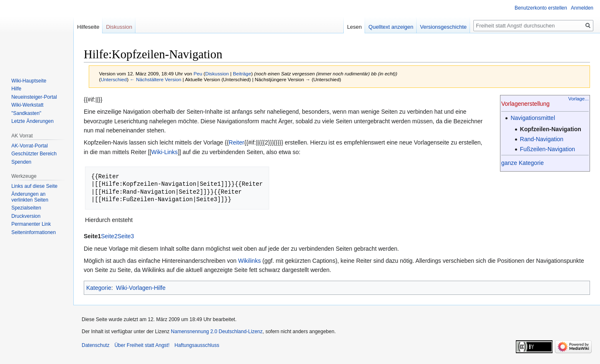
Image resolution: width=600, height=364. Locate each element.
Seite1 (92, 236)
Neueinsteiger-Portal (34, 97)
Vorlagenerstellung (525, 104)
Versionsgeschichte (443, 27)
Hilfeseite (88, 27)
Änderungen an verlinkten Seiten (30, 197)
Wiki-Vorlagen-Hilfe (141, 288)
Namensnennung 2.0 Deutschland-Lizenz (217, 332)
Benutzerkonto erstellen (541, 8)
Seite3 (126, 236)
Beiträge (242, 74)
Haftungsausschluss (197, 345)
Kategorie (99, 288)
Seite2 (109, 236)
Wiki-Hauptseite (29, 81)
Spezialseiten (26, 208)
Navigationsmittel (533, 118)
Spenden (21, 162)
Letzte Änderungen (32, 121)
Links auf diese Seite (34, 186)
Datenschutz (96, 345)
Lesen (354, 27)
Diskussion (217, 74)
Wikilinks (249, 261)
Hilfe (16, 89)
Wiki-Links (165, 152)
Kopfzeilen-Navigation (551, 129)
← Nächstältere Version (156, 79)
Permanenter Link (31, 224)
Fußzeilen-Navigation (547, 149)
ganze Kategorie (522, 163)
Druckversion (26, 216)
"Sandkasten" (26, 113)
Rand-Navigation (542, 139)
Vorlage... (579, 98)
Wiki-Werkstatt (27, 105)
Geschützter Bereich (34, 154)
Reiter (236, 142)
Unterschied (114, 79)
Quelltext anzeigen (391, 27)
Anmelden (582, 8)
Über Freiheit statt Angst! (142, 345)
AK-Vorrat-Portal (29, 146)
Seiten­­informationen (34, 232)
